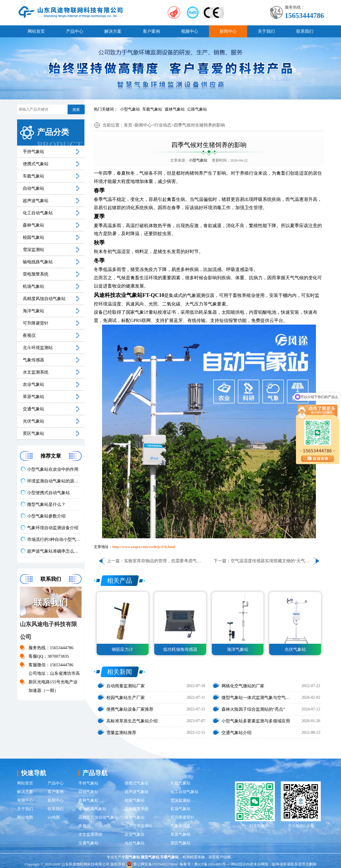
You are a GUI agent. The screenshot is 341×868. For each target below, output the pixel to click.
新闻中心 (228, 31)
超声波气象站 (36, 201)
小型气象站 (130, 109)
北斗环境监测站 (38, 348)
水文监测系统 (36, 372)
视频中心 (190, 31)
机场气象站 (34, 286)
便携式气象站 (36, 164)
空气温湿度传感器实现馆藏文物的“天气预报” (273, 561)
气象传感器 (34, 360)
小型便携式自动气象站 (48, 493)
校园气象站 (34, 237)
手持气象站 (34, 152)
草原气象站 (34, 397)
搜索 (76, 110)
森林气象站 (175, 109)
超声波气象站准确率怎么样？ (54, 551)
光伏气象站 (34, 421)
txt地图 (54, 817)
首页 (128, 125)
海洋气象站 (34, 311)
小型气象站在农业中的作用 (53, 469)
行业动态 (163, 125)
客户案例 (151, 31)
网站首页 (36, 31)
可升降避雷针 (36, 323)
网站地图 (25, 817)
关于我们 (266, 31)
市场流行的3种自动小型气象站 (54, 539)
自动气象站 (34, 188)
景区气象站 (34, 433)
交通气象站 (34, 409)
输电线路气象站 (38, 262)
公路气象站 (197, 109)
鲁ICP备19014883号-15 (213, 864)
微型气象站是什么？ (46, 504)
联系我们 (305, 31)
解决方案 (113, 31)
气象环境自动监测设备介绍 (53, 528)
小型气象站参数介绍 (46, 516)
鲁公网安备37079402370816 (152, 864)
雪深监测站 (34, 250)
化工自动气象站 (38, 213)
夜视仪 (29, 335)
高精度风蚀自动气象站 (44, 299)
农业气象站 (34, 384)
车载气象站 (152, 109)
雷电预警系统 (36, 274)
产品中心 (75, 31)
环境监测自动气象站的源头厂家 (54, 481)
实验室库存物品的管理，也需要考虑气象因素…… (171, 561)
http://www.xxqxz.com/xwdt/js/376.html (144, 547)
